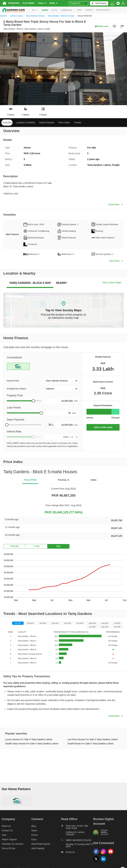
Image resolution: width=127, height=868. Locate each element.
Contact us (7, 830)
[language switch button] (112, 3)
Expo (34, 839)
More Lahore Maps (112, 283)
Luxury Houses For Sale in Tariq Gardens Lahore (29, 739)
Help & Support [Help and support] (9, 839)
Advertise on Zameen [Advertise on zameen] (12, 844)
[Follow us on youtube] (111, 854)
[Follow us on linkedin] (104, 862)
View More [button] (116, 261)
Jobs (4, 835)
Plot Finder (29, 3)
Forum (35, 835)
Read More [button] (116, 204)
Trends (78, 122)
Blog (34, 826)
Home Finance (47, 122)
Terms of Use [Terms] (8, 848)
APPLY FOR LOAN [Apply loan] (103, 427)
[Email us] (77, 853)
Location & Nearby (25, 122)
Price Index (64, 122)
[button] (62, 381)
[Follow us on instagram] (104, 854)
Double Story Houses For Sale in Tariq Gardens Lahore (32, 744)
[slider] (33, 401)
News (34, 830)
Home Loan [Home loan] (101, 26)
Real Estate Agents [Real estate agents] (41, 844)
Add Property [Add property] (38, 848)
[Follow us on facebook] (97, 854)
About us (6, 826)
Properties (14, 3)
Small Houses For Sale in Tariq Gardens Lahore (91, 744)
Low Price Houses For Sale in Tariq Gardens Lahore (93, 739)
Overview (7, 122)
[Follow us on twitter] (97, 862)
